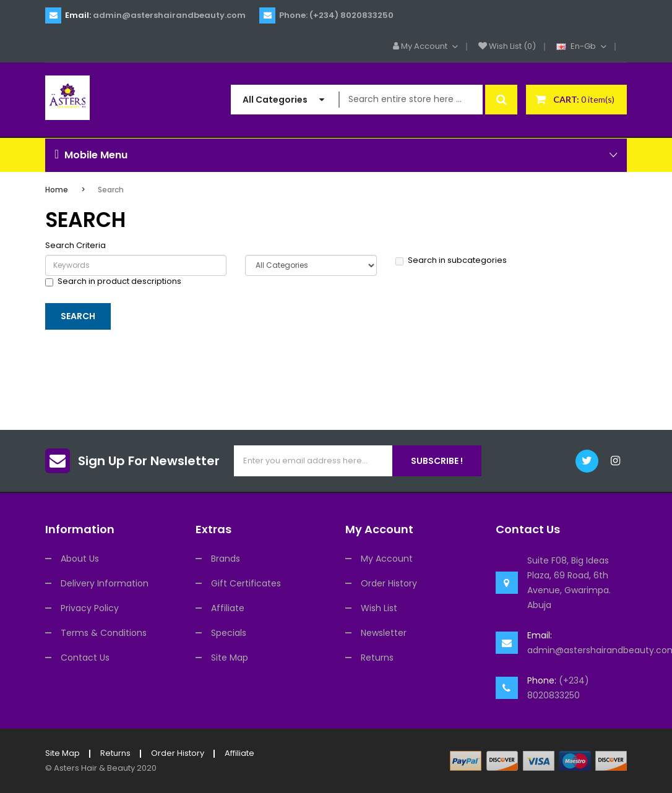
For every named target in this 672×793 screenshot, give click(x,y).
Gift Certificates (246, 583)
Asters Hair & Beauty (94, 768)
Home (57, 190)
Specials (229, 633)
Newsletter (384, 633)
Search (111, 190)
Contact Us (85, 658)
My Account (387, 559)
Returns (377, 658)
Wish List (379, 608)
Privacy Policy (90, 608)
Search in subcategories (451, 260)
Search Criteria (75, 246)
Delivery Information (105, 583)
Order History (389, 583)
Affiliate (228, 608)
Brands (226, 559)
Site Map (230, 658)
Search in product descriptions (113, 281)
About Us (80, 559)
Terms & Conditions (104, 633)
